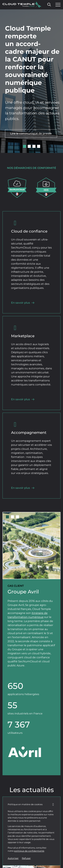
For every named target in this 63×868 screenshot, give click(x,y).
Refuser (26, 858)
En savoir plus (23, 303)
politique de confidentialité (29, 851)
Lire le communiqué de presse (31, 133)
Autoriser (13, 858)
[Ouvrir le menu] (57, 5)
